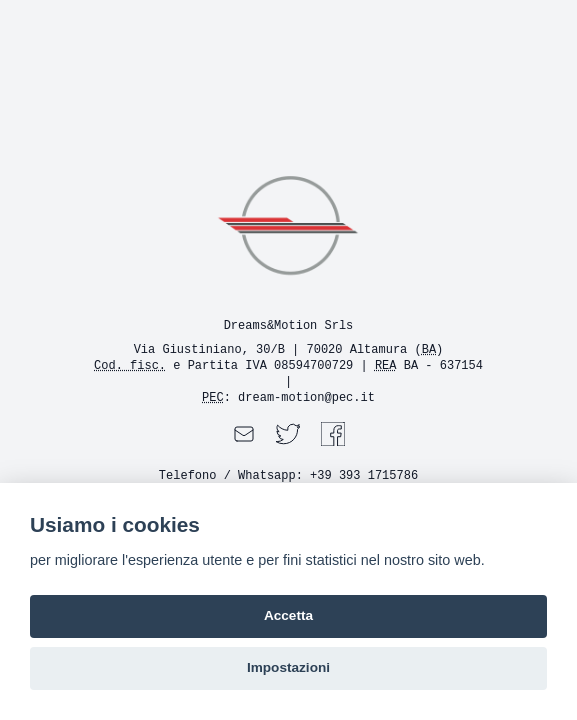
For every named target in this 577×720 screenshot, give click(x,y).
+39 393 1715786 (364, 476)
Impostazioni (288, 667)
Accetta (288, 615)
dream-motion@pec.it (306, 398)
